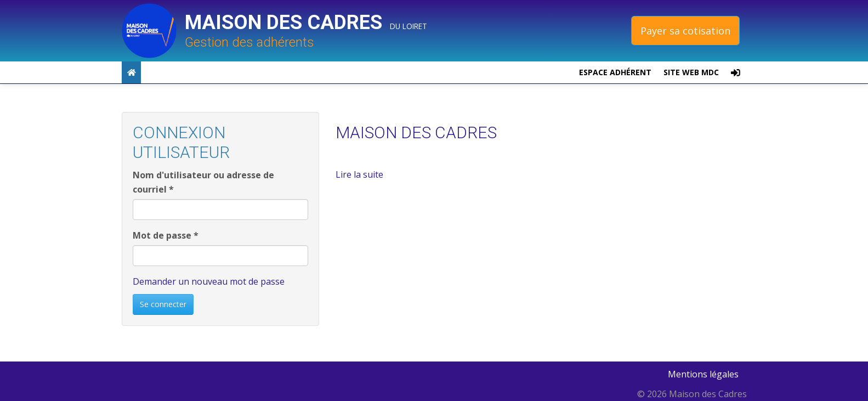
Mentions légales (703, 374)
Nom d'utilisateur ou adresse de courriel (203, 182)
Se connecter (163, 304)
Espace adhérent (615, 72)
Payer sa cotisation (685, 31)
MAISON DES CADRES (416, 132)
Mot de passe (166, 235)
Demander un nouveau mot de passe (209, 281)
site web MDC (691, 72)
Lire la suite (359, 174)
